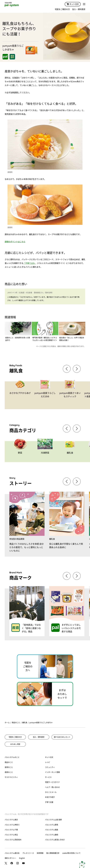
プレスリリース (28, 853)
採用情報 (40, 853)
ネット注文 (73, 4)
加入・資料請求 (79, 9)
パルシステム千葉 (11, 830)
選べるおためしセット (62, 737)
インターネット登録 (52, 772)
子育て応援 (49, 802)
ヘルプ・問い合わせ (52, 787)
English (22, 858)
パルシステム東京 (11, 820)
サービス (48, 777)
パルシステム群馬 (52, 825)
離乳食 (25, 723)
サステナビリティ (11, 777)
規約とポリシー (10, 858)
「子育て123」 (30, 263)
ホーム (7, 723)
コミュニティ (50, 767)
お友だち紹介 (50, 797)
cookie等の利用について (71, 853)
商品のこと (16, 723)
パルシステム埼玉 (11, 835)
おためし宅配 (15, 744)
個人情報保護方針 (53, 853)
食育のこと (9, 767)
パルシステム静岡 (52, 835)
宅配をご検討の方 (62, 9)
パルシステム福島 (52, 830)
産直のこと (9, 772)
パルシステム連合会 (12, 853)
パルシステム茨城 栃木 (13, 840)
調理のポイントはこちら (15, 242)
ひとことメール (51, 792)
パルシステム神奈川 (12, 825)
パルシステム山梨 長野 (53, 820)
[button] (77, 369)
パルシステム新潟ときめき (55, 840)
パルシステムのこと (12, 757)
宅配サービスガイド (52, 782)
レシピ (47, 762)
